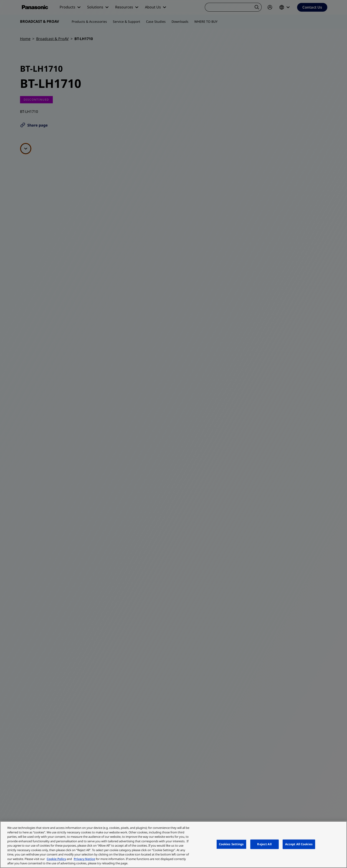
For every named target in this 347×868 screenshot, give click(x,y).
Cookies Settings (231, 844)
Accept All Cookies (299, 844)
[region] (173, 845)
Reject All (264, 844)
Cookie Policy (56, 859)
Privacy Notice (84, 859)
